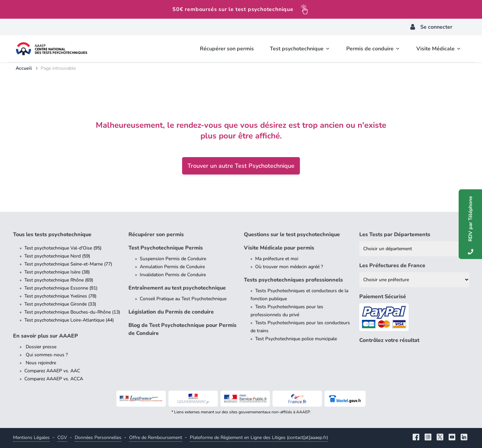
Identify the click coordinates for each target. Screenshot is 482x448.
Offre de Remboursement (156, 437)
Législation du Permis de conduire (171, 312)
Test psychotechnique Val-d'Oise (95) (63, 248)
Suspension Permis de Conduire (173, 259)
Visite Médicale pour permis (279, 248)
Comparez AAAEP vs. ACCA (54, 379)
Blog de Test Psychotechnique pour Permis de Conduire (182, 329)
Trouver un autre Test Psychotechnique (241, 166)
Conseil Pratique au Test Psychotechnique (183, 299)
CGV (62, 437)
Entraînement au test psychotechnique (177, 288)
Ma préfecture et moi (277, 259)
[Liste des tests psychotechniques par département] (414, 249)
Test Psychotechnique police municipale (296, 339)
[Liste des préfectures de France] (414, 280)
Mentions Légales (31, 437)
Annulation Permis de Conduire (172, 267)
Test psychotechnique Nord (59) (57, 256)
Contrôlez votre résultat (389, 340)
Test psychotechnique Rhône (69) (59, 280)
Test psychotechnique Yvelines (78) (60, 296)
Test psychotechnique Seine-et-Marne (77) (68, 264)
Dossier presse (40, 347)
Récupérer (227, 49)
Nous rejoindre (40, 363)
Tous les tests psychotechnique (52, 235)
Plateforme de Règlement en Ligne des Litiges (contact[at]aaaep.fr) (259, 437)
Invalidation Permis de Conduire (173, 275)
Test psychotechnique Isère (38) (57, 272)
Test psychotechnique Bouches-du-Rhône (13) (72, 312)
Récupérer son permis (156, 235)
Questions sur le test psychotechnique (292, 235)
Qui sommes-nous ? (46, 355)
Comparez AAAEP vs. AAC (52, 371)
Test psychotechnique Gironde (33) (60, 304)
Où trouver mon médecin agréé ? (289, 267)
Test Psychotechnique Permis (166, 248)
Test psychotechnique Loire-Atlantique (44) (69, 320)
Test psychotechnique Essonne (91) (61, 288)
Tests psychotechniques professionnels (293, 280)
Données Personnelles (98, 437)
